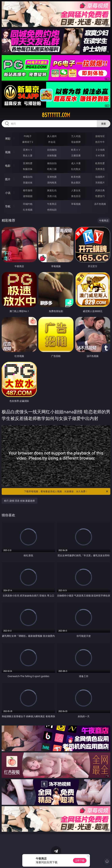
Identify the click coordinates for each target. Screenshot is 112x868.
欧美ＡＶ (76, 150)
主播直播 (76, 155)
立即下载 (80, 860)
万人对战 (76, 136)
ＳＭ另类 (100, 155)
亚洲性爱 (28, 163)
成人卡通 (76, 163)
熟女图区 (76, 183)
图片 (8, 179)
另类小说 (52, 196)
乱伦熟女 (76, 169)
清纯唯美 (52, 183)
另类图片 (100, 183)
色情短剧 (52, 210)
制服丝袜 (28, 169)
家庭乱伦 (52, 190)
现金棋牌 (76, 142)
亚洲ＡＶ (28, 150)
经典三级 (52, 169)
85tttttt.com (56, 115)
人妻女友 (76, 190)
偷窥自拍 (28, 177)
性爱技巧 (100, 196)
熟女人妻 (28, 155)
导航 (8, 206)
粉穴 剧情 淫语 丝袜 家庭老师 (20, 501)
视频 (8, 152)
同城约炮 (28, 204)
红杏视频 (28, 210)
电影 (8, 166)
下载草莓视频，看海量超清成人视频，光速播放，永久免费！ (66, 491)
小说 (8, 193)
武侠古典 (100, 190)
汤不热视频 (100, 204)
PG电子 (28, 136)
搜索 (104, 124)
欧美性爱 (100, 163)
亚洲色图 (52, 177)
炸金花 (52, 142)
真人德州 (52, 136)
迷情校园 (28, 196)
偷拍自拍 (52, 163)
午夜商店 (52, 204)
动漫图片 (100, 177)
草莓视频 (76, 204)
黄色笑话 (76, 196)
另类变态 (100, 169)
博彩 (8, 139)
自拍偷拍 (52, 150)
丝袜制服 (52, 155)
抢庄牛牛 (100, 142)
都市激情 (28, 190)
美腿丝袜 (28, 183)
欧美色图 (76, 177)
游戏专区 (100, 136)
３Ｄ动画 (100, 150)
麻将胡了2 (28, 142)
